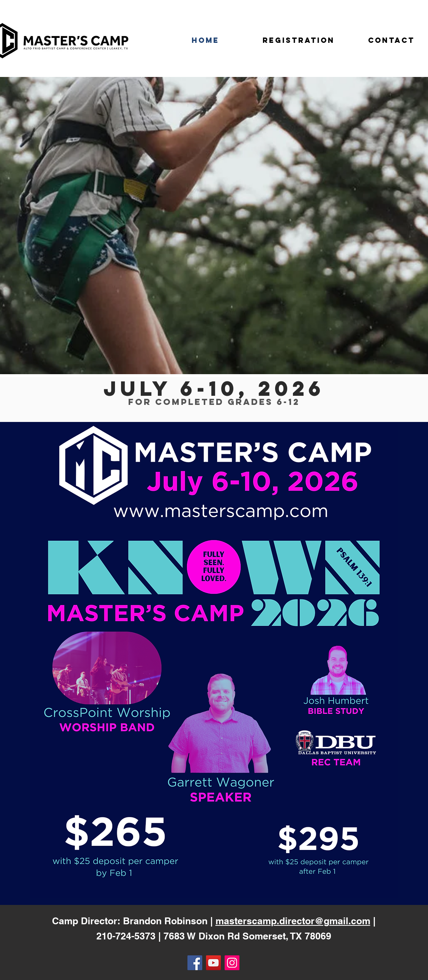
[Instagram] (232, 963)
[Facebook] (195, 963)
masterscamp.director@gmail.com (293, 921)
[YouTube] (213, 963)
